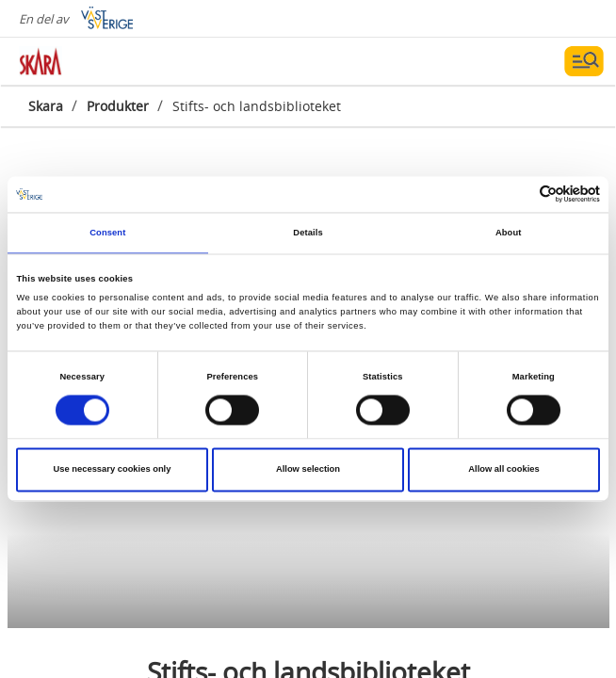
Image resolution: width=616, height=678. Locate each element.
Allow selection (308, 470)
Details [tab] (308, 233)
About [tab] (509, 233)
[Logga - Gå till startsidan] (85, 61)
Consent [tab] (107, 233)
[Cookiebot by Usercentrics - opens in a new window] (518, 194)
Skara (46, 106)
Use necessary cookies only (113, 470)
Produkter (118, 106)
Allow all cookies (503, 470)
